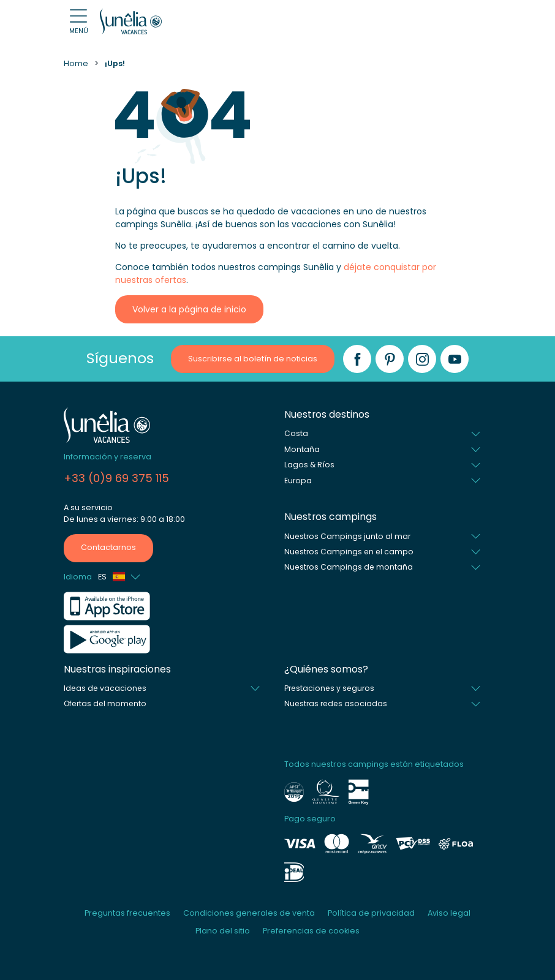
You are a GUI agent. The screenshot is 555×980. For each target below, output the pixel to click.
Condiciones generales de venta (249, 913)
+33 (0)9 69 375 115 (116, 478)
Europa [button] (298, 481)
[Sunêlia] (131, 21)
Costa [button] (296, 433)
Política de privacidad (371, 913)
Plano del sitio (223, 931)
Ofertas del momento (105, 703)
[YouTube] (455, 359)
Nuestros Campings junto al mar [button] (347, 536)
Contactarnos (108, 547)
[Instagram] (422, 359)
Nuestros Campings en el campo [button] (349, 552)
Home (76, 63)
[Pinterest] (390, 359)
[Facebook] (357, 359)
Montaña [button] (302, 449)
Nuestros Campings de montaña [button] (349, 567)
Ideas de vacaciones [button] (105, 688)
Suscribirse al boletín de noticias (253, 359)
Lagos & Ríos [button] (309, 465)
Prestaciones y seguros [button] (329, 688)
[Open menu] (78, 22)
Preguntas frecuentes (127, 913)
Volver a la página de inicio (189, 309)
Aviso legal (449, 913)
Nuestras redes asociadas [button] (336, 703)
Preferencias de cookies (311, 931)
